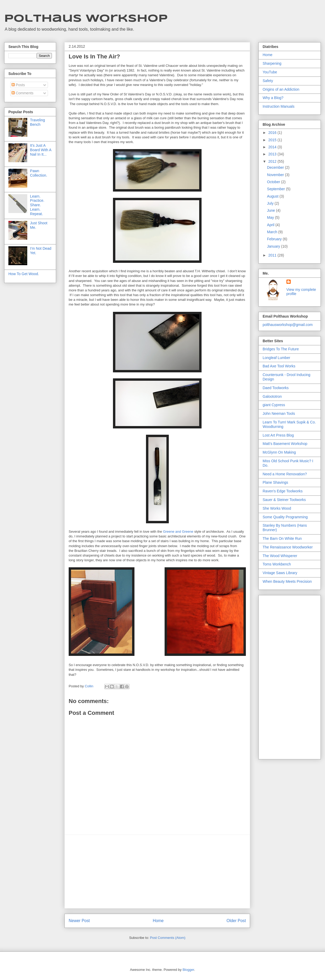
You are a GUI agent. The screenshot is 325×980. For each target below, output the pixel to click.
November (276, 175)
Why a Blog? (273, 98)
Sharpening (272, 63)
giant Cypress (274, 405)
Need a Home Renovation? (285, 474)
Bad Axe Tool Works (279, 366)
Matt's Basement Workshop (285, 444)
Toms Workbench (277, 564)
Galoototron (272, 396)
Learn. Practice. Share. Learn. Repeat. (37, 205)
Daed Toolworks (276, 388)
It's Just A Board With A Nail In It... (41, 150)
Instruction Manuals (278, 106)
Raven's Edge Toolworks (283, 491)
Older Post (236, 921)
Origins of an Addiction (281, 89)
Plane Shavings (275, 482)
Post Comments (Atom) (168, 938)
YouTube (270, 72)
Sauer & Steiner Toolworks (284, 500)
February (275, 239)
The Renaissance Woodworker (288, 547)
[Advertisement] (157, 872)
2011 (273, 255)
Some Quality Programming (285, 517)
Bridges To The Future (281, 349)
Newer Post (79, 921)
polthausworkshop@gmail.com (288, 325)
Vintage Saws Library (280, 573)
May (271, 217)
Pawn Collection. (39, 173)
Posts (18, 85)
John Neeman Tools (279, 413)
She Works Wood (277, 508)
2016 (273, 133)
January (274, 246)
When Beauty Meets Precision (287, 581)
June (272, 210)
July (271, 203)
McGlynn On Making (279, 452)
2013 (273, 154)
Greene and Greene (178, 532)
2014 (273, 147)
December (276, 167)
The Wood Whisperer (280, 556)
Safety (268, 81)
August (273, 196)
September (277, 189)
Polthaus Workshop (86, 19)
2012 (273, 161)
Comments (23, 93)
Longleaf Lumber (276, 358)
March (273, 232)
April (271, 225)
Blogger (188, 970)
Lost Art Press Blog (278, 435)
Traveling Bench (38, 122)
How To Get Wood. (24, 274)
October (274, 182)
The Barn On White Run (282, 538)
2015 (273, 140)
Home (158, 921)
